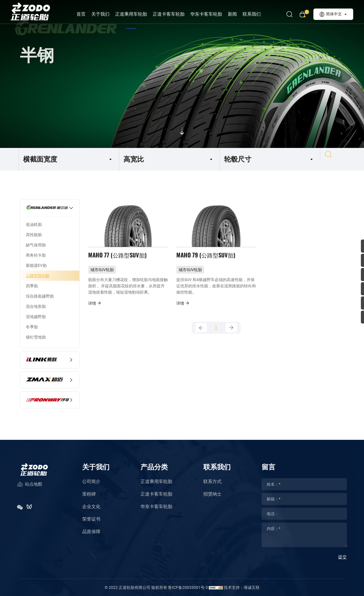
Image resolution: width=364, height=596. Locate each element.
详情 (95, 310)
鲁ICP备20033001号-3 (188, 587)
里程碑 (89, 494)
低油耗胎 (34, 224)
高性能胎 (34, 235)
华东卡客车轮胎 (213, 14)
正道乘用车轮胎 (138, 14)
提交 (342, 557)
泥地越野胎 (36, 317)
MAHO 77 (119, 259)
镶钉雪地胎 (36, 337)
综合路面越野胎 (40, 296)
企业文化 (91, 507)
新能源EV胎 (36, 265)
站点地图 (30, 489)
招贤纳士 (212, 494)
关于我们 (107, 14)
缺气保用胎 (36, 245)
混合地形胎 (36, 306)
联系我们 (258, 14)
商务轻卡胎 (36, 255)
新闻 (239, 14)
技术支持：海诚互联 (242, 587)
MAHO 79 (208, 259)
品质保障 (91, 532)
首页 (88, 14)
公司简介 (91, 481)
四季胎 (32, 286)
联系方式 (212, 481)
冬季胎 (32, 327)
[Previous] (201, 336)
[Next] (231, 336)
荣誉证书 (91, 519)
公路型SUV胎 (38, 276)
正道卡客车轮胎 (175, 14)
